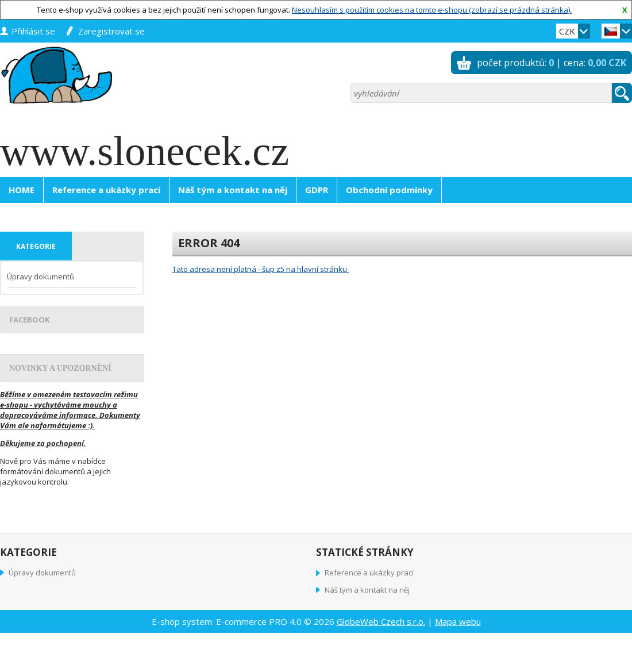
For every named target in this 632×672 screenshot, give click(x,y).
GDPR (317, 190)
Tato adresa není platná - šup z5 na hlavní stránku (261, 269)
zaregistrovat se (111, 31)
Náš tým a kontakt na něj (233, 190)
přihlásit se (33, 31)
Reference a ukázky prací (106, 190)
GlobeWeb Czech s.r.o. (381, 621)
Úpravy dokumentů (41, 277)
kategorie (36, 246)
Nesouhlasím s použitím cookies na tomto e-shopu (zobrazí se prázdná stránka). (432, 10)
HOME (22, 190)
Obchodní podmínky (389, 190)
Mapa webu (458, 621)
